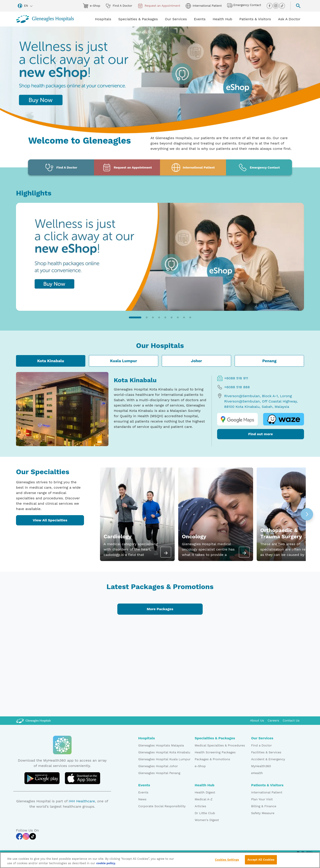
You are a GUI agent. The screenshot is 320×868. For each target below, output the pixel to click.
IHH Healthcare (82, 801)
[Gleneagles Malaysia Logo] (33, 720)
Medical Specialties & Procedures (220, 745)
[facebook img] (270, 6)
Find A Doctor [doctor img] (119, 6)
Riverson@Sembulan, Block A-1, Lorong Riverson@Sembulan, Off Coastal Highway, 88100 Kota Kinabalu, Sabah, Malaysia (257, 401)
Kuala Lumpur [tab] (124, 361)
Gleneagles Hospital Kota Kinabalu (164, 752)
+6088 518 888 (233, 387)
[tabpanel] (160, 409)
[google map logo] (238, 419)
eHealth (257, 773)
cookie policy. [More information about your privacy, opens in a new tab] (106, 865)
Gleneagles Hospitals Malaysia (161, 745)
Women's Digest (207, 820)
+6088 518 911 (233, 378)
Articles (200, 806)
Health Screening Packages (215, 752)
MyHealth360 (261, 766)
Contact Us (291, 720)
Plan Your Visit (262, 799)
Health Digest (205, 792)
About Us (257, 720)
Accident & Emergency (268, 759)
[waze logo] (284, 419)
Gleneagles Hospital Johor (158, 766)
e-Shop (200, 766)
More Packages (160, 609)
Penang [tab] (269, 361)
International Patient (267, 792)
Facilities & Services (266, 752)
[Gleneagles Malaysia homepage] (45, 19)
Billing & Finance (264, 806)
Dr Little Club (205, 813)
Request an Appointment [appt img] (159, 6)
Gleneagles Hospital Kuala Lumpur (164, 759)
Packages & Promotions (212, 759)
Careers (273, 720)
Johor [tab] (196, 361)
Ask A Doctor (289, 19)
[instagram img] (276, 6)
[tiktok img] (282, 6)
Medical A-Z (204, 799)
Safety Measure (263, 813)
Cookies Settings (227, 861)
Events (143, 792)
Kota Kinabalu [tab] (51, 361)
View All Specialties (50, 520)
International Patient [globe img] (204, 6)
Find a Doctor (261, 745)
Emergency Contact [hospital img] (244, 5)
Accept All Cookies (261, 861)
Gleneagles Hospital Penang (159, 773)
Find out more (261, 434)
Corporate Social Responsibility (162, 806)
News (142, 799)
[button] (135, 317)
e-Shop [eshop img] (92, 6)
